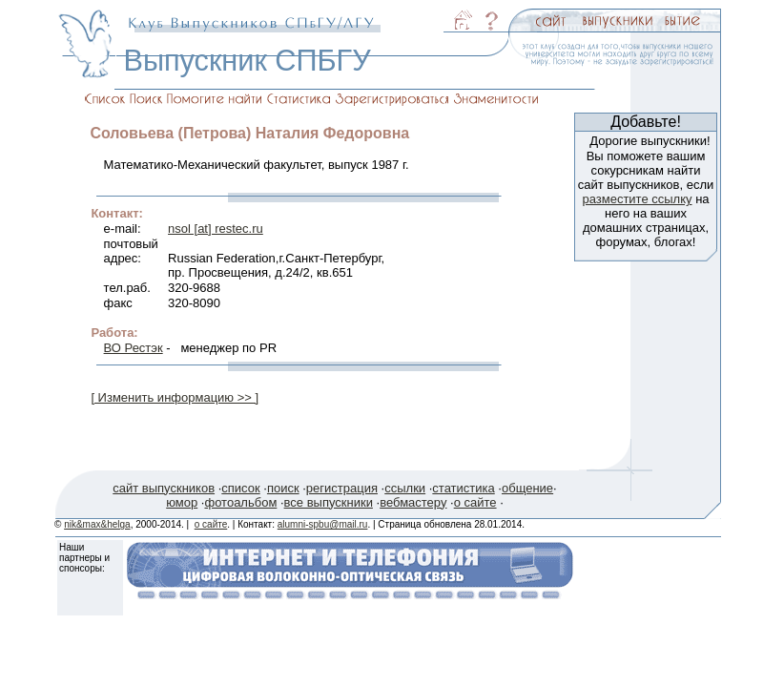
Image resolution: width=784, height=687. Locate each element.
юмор (182, 502)
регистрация (342, 488)
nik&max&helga (97, 524)
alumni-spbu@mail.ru (323, 524)
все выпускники (329, 502)
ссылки (405, 488)
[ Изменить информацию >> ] (175, 397)
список (240, 488)
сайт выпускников (164, 488)
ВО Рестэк (134, 348)
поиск (283, 488)
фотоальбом (240, 502)
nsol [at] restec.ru (216, 229)
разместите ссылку (637, 199)
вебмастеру (413, 502)
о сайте (475, 502)
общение (527, 488)
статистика (463, 488)
